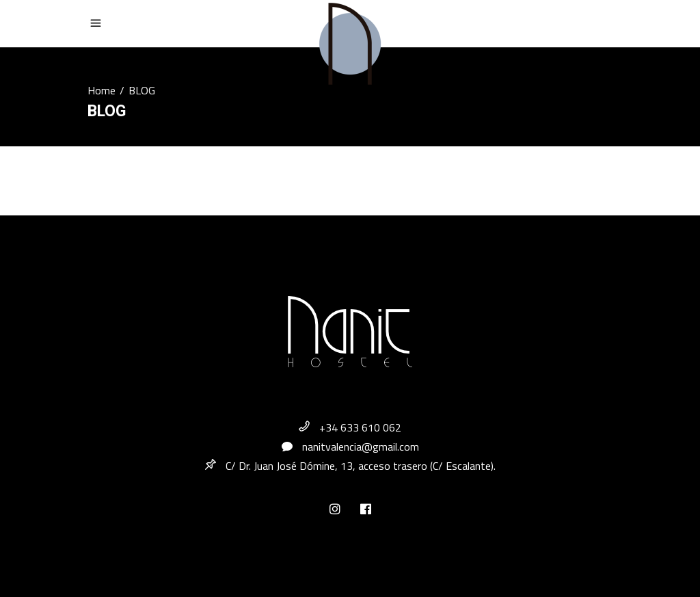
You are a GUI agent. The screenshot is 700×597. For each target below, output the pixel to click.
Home (102, 90)
